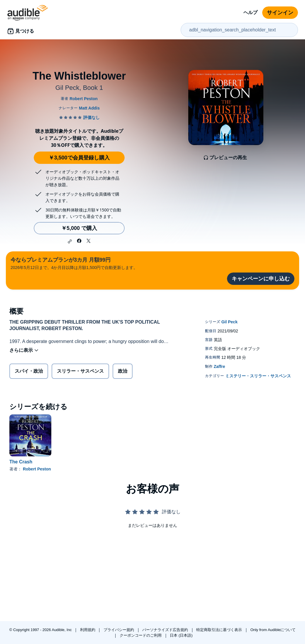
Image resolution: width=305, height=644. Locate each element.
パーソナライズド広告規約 (166, 630)
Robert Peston (37, 469)
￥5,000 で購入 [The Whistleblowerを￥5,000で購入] (79, 228)
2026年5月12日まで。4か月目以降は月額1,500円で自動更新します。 (74, 263)
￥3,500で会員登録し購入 (79, 158)
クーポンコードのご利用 (141, 635)
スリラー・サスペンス (80, 371)
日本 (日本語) (181, 635)
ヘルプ (250, 12)
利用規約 (88, 630)
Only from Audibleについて (273, 630)
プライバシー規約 (119, 630)
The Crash (21, 462)
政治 (123, 371)
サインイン (280, 13)
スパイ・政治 (29, 371)
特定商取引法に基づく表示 (220, 630)
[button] (70, 241)
